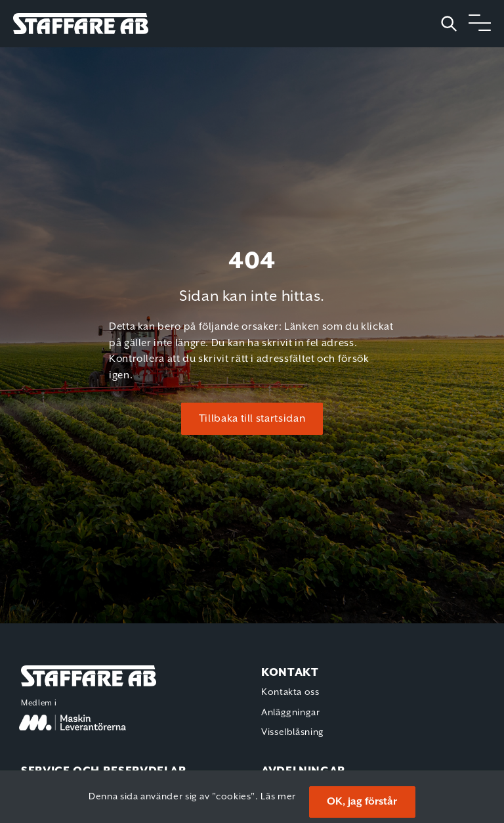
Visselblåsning (293, 732)
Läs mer (278, 797)
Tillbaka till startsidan (252, 419)
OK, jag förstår (362, 802)
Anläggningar (291, 713)
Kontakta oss (290, 692)
